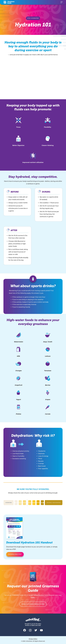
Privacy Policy (33, 639)
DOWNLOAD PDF (15, 554)
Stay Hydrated (33, 18)
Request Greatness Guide (33, 604)
